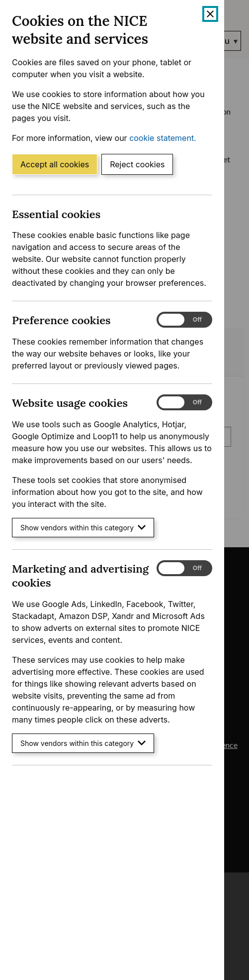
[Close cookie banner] (210, 14)
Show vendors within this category (83, 528)
